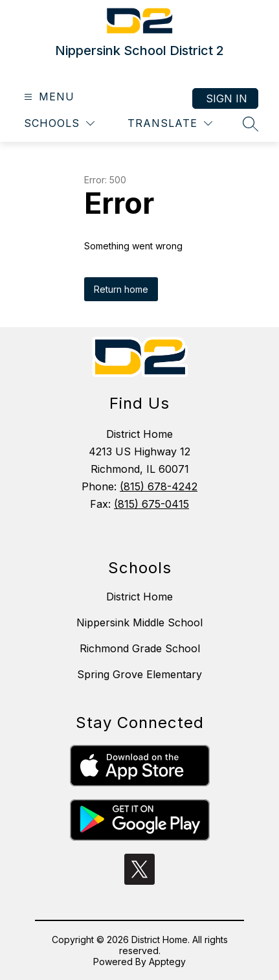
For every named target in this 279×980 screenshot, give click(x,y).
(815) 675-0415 (151, 504)
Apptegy (167, 962)
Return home (121, 289)
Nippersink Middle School (139, 622)
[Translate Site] (170, 123)
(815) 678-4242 (159, 486)
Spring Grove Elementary (139, 674)
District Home (139, 597)
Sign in (227, 98)
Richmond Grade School (140, 648)
